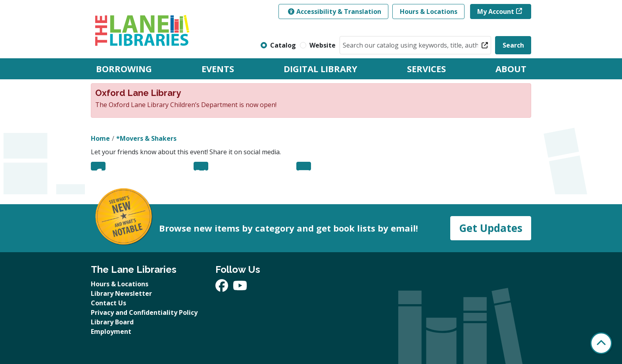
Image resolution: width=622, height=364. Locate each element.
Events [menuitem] (218, 69)
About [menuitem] (511, 69)
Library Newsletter (121, 293)
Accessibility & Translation (335, 11)
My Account (496, 11)
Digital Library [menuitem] (321, 69)
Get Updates (491, 228)
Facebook (98, 166)
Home (100, 138)
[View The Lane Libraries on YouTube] (240, 288)
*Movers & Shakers (146, 138)
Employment (111, 331)
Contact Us (108, 303)
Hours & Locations (429, 11)
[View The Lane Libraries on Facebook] (223, 288)
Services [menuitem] (426, 69)
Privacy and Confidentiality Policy (144, 312)
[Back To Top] (601, 343)
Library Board (112, 322)
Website (323, 45)
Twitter (201, 166)
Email (304, 166)
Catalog (283, 45)
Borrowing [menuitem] (124, 69)
